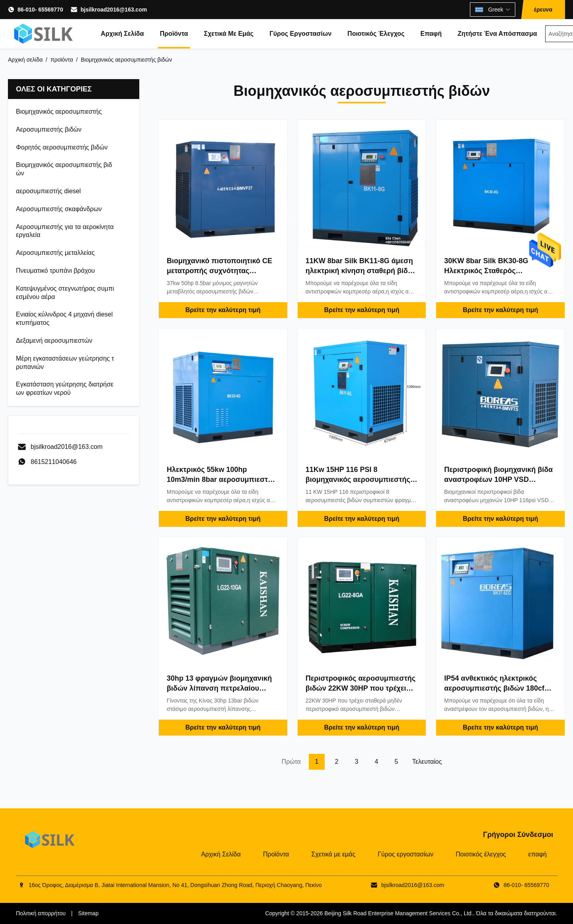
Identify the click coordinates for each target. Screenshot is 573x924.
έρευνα (543, 10)
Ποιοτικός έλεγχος (376, 34)
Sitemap (88, 913)
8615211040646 (54, 462)
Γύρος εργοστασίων (300, 34)
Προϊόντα (174, 34)
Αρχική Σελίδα (122, 34)
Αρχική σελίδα (25, 60)
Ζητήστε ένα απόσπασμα (497, 34)
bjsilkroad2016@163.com (114, 10)
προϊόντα (62, 60)
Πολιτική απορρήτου (41, 913)
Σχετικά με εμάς (229, 34)
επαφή (431, 34)
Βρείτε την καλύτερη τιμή (223, 310)
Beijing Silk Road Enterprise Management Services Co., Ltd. (399, 913)
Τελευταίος (427, 762)
